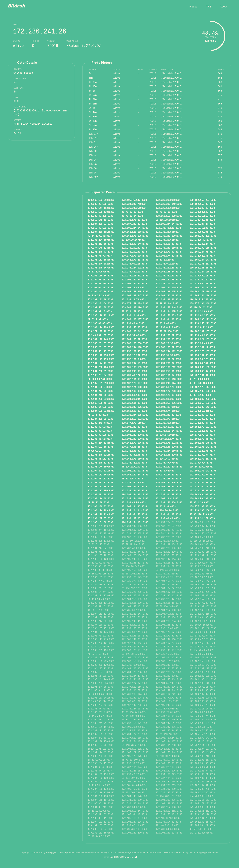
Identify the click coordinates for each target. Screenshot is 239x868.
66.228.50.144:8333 (100, 379)
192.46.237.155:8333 (100, 335)
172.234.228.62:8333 (168, 335)
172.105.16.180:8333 (134, 506)
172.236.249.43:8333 (100, 252)
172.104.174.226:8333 (101, 327)
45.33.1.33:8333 (199, 502)
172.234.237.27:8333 (202, 224)
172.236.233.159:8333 (169, 248)
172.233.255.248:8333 (169, 307)
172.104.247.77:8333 (134, 283)
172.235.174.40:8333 (100, 498)
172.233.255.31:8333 (168, 371)
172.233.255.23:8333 (168, 478)
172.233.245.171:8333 (135, 407)
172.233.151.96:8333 (100, 486)
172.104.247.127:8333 (135, 470)
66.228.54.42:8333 (201, 307)
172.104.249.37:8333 (134, 427)
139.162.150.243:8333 (135, 474)
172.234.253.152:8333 (203, 403)
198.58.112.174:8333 (168, 439)
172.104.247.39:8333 (100, 391)
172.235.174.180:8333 (101, 467)
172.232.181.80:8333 (134, 451)
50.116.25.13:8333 (99, 295)
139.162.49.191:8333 (100, 228)
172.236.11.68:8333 (168, 208)
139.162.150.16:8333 (168, 295)
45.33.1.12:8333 (166, 260)
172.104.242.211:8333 (101, 470)
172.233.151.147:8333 (169, 431)
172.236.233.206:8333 (203, 510)
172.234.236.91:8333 (100, 371)
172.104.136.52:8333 (134, 339)
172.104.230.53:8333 (100, 506)
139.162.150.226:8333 (169, 482)
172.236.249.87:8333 (100, 463)
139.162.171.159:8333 (135, 459)
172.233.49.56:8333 (134, 502)
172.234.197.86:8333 (202, 355)
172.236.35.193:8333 (168, 275)
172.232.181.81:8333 (202, 375)
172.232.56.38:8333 (201, 411)
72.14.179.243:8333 (100, 236)
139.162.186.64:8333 (168, 271)
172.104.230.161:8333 (101, 232)
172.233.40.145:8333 (202, 283)
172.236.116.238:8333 (101, 355)
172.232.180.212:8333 (169, 367)
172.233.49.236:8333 (202, 335)
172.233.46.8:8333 (133, 323)
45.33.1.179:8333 (132, 311)
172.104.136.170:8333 (169, 447)
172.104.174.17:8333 (100, 363)
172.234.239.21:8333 (100, 419)
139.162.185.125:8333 (169, 291)
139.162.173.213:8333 (135, 260)
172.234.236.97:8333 (168, 363)
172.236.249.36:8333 (134, 371)
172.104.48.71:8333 (168, 407)
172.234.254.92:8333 (134, 490)
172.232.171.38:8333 (134, 220)
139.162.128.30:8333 (134, 411)
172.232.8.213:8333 (168, 327)
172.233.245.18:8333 (202, 415)
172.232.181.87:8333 (168, 375)
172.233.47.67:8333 (168, 463)
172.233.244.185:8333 (135, 415)
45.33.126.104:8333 (201, 383)
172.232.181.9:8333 (134, 359)
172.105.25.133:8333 (100, 343)
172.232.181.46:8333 (134, 351)
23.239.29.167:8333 (134, 240)
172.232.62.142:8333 (202, 212)
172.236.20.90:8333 (168, 200)
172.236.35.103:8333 (202, 228)
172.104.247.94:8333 (134, 279)
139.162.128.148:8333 (101, 339)
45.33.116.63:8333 (99, 271)
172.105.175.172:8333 (169, 443)
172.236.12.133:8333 (202, 451)
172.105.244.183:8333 (203, 287)
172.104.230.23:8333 (100, 224)
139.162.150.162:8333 (135, 419)
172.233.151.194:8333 (101, 260)
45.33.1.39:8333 (166, 506)
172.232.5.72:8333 (201, 240)
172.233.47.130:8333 (100, 494)
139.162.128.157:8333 (135, 319)
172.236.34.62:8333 (134, 335)
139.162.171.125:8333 (135, 236)
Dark (119, 857)
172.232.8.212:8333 (201, 327)
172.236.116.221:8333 (101, 315)
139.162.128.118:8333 (135, 232)
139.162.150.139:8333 (169, 216)
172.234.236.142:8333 (203, 407)
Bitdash (17, 6)
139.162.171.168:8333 (135, 387)
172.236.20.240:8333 (202, 279)
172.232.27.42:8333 (168, 419)
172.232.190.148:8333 (135, 244)
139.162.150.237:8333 (203, 200)
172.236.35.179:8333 (202, 359)
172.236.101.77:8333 (168, 359)
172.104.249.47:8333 (168, 415)
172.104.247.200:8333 (135, 435)
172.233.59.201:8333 (202, 232)
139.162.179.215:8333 (135, 291)
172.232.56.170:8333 (168, 387)
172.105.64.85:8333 (100, 323)
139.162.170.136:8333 (135, 443)
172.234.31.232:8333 (100, 279)
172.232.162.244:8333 (101, 474)
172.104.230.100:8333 (135, 439)
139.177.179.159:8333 (135, 303)
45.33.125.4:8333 (132, 478)
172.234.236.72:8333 (168, 299)
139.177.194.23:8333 (168, 474)
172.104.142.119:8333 (169, 287)
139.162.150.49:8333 (100, 403)
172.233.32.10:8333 (100, 431)
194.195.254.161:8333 (135, 522)
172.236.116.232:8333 (135, 275)
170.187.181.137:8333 (203, 331)
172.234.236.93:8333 (168, 339)
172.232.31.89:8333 (201, 311)
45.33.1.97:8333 (98, 319)
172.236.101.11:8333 (168, 283)
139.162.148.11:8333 (100, 220)
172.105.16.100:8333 (100, 522)
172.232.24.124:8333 (202, 244)
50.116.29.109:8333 (168, 220)
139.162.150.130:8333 (101, 212)
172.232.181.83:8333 (134, 379)
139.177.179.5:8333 (134, 423)
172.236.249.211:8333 (101, 455)
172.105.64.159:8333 (100, 407)
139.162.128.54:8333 (100, 275)
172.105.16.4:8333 (167, 498)
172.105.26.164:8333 (100, 375)
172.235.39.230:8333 (202, 419)
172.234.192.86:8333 (100, 447)
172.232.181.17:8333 (202, 347)
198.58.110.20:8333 (201, 467)
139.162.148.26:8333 (202, 267)
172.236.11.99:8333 (134, 315)
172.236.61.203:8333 (168, 399)
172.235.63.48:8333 (168, 518)
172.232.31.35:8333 (168, 355)
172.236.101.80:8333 (134, 403)
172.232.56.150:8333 (100, 307)
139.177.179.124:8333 (101, 248)
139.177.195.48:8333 (134, 447)
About (223, 7)
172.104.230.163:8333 (203, 367)
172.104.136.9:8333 (134, 391)
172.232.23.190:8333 (100, 204)
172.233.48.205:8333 (100, 216)
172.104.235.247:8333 (135, 295)
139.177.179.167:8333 (203, 351)
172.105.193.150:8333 (101, 490)
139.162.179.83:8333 (168, 395)
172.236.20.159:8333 (100, 347)
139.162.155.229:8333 (169, 455)
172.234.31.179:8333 (202, 518)
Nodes (193, 7)
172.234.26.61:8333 (168, 240)
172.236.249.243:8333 (101, 267)
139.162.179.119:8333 (101, 514)
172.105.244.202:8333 (101, 264)
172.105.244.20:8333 (134, 486)
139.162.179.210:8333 (203, 291)
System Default (130, 857)
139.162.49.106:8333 (202, 494)
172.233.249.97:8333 (202, 371)
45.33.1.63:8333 (166, 323)
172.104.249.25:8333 (100, 395)
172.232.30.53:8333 (168, 423)
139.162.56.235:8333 (202, 498)
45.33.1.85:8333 (98, 415)
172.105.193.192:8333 (203, 391)
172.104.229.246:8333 (101, 399)
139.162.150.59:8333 (202, 478)
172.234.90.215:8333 (134, 264)
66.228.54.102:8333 (168, 435)
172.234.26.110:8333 (202, 216)
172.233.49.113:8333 (134, 271)
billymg (49, 853)
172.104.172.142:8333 (203, 470)
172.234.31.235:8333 (168, 494)
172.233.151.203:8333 (169, 315)
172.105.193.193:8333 (135, 367)
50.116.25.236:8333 (168, 459)
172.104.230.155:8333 (203, 248)
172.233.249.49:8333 (202, 208)
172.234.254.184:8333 (135, 498)
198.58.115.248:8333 (202, 299)
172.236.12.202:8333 (134, 355)
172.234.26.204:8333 (100, 303)
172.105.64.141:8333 (202, 363)
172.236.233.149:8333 (169, 204)
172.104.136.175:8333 (203, 443)
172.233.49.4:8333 (201, 463)
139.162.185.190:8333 (135, 307)
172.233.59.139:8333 (134, 395)
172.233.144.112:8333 (101, 208)
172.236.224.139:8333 (203, 339)
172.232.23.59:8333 (168, 232)
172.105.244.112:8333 (169, 351)
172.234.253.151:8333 (169, 403)
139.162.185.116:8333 (169, 379)
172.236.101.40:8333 (168, 244)
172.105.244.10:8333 (134, 363)
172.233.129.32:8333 (168, 490)
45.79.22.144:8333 (167, 303)
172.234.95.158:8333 (134, 514)
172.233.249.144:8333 (169, 383)
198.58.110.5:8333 (99, 451)
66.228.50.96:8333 (167, 510)
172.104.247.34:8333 (100, 291)
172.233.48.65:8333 (100, 439)
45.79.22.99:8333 (132, 212)
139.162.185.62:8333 (168, 347)
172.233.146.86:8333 (134, 327)
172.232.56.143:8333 (100, 351)
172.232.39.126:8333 (168, 319)
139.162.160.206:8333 (135, 343)
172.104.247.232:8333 (203, 399)
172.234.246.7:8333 (134, 204)
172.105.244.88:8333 (202, 252)
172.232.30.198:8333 (100, 435)
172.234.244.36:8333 (202, 482)
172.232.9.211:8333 (168, 264)
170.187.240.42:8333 (134, 224)
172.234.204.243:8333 (135, 510)
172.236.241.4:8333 (100, 423)
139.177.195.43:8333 (202, 506)
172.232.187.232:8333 (135, 518)
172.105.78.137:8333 (202, 474)
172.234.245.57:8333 (100, 518)
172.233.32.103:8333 (134, 463)
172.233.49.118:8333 (202, 275)
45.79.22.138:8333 (167, 331)
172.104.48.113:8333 (100, 478)
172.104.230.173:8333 (203, 319)
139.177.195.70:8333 (100, 331)
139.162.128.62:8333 (134, 431)
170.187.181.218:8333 (101, 383)
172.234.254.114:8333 (101, 443)
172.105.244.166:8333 (203, 295)
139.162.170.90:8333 (168, 252)
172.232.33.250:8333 (100, 283)
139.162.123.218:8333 (101, 200)
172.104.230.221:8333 (203, 236)
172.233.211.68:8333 (100, 244)
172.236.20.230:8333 (134, 248)
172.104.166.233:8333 (101, 411)
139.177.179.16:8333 (202, 435)
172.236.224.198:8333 (203, 271)
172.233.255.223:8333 (203, 323)
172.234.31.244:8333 (134, 399)
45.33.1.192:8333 (200, 395)
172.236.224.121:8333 (135, 267)
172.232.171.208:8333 (169, 502)
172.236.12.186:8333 (202, 431)
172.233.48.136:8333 (168, 228)
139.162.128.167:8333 (135, 383)
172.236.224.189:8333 (101, 240)
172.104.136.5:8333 (100, 387)
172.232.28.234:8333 (202, 455)
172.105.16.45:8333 (134, 287)
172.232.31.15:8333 (100, 311)
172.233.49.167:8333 (100, 482)
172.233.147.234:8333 (169, 467)
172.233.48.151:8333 (100, 459)
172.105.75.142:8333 (134, 200)
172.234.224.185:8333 (169, 311)
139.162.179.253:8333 (203, 459)
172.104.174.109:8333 (101, 510)
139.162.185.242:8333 (135, 331)
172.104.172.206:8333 (169, 391)
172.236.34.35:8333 (134, 208)
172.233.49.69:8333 (100, 427)
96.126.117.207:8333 (134, 467)
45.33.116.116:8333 (201, 514)
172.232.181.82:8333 (202, 490)
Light (112, 857)
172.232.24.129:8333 (168, 267)
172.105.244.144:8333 (169, 224)
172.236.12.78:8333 (134, 299)
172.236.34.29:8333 (134, 482)
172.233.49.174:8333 (134, 375)
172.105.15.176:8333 (168, 279)
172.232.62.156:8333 (202, 256)
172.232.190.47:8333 (202, 423)
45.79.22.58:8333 (98, 502)
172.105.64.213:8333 (100, 287)
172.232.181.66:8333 (100, 299)
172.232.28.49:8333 (201, 343)
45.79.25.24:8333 (132, 216)
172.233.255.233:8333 (203, 264)
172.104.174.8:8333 (168, 411)
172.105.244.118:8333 (135, 347)
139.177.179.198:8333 (135, 256)
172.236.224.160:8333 (169, 451)
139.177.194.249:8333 (203, 303)
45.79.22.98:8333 (166, 212)
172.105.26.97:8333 (168, 343)
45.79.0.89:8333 (199, 379)
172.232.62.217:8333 (168, 427)
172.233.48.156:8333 (134, 455)
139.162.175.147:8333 (203, 387)
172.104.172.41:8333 (202, 439)
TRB (209, 7)
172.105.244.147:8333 (135, 228)
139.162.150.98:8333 (202, 204)
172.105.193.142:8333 (203, 447)
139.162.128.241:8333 (169, 486)
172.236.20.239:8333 (134, 252)
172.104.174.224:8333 (169, 256)
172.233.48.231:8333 (202, 220)
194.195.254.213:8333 (135, 494)
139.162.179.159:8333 (101, 359)
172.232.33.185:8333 (168, 514)
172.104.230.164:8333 (101, 367)
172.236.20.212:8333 (202, 486)
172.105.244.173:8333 (203, 260)
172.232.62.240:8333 (202, 315)
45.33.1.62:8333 (166, 470)
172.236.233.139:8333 (169, 236)
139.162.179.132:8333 (203, 427)
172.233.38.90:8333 (100, 256)
